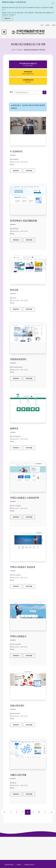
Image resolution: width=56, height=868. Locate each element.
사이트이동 (29, 171)
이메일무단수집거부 (29, 865)
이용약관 (19, 865)
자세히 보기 (7, 19)
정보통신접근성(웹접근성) (28, 65)
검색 (11, 92)
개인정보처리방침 (9, 865)
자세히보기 (17, 170)
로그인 (42, 25)
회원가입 (48, 25)
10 (39, 812)
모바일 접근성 (28, 73)
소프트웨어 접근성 (28, 81)
